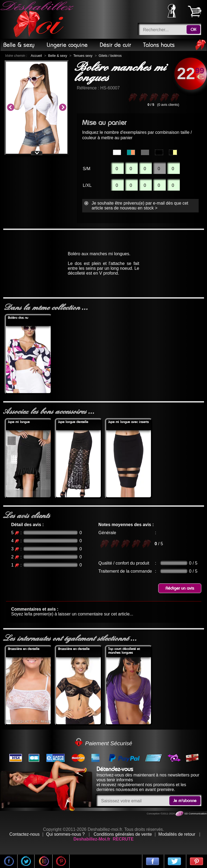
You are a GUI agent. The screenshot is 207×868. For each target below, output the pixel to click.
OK (193, 30)
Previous (11, 108)
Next (63, 108)
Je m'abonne (185, 801)
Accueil (36, 56)
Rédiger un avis (180, 588)
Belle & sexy (57, 56)
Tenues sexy (83, 56)
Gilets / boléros (110, 56)
